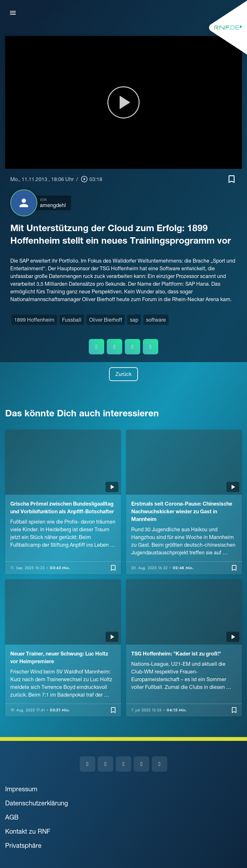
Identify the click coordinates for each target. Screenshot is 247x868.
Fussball (72, 320)
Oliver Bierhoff (106, 320)
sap (134, 320)
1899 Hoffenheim (34, 320)
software (156, 320)
